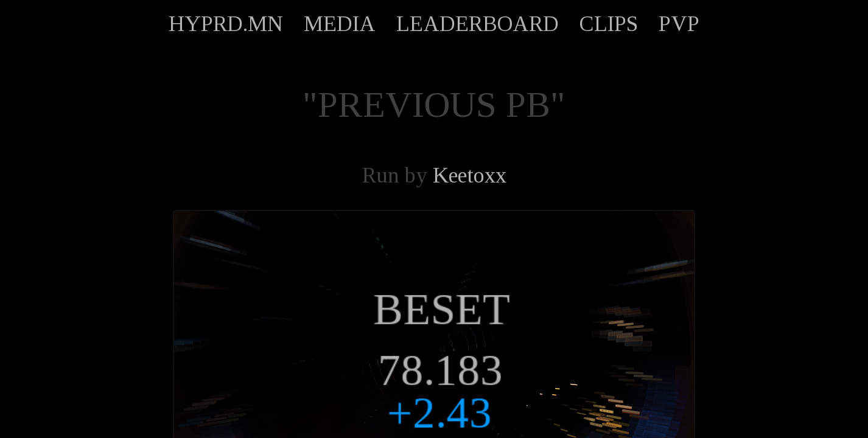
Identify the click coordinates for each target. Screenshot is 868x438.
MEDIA (340, 24)
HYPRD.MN (226, 24)
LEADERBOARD (478, 24)
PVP (679, 24)
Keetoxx (470, 175)
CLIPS (609, 24)
